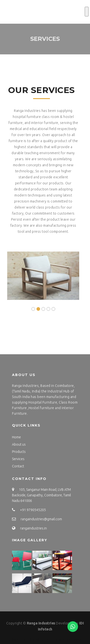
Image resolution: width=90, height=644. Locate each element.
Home (16, 437)
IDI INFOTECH (18, 640)
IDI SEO (59, 640)
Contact (18, 466)
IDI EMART (75, 640)
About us (19, 444)
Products (19, 452)
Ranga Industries (41, 623)
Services (18, 459)
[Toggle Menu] (87, 12)
